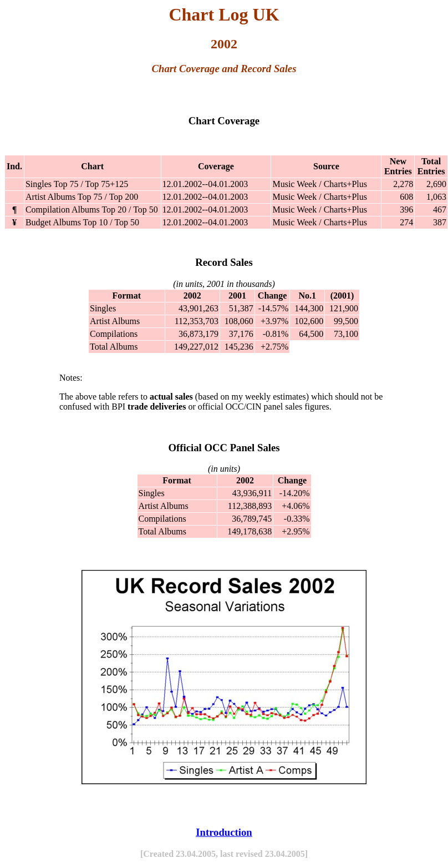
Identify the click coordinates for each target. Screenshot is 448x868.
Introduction (224, 832)
